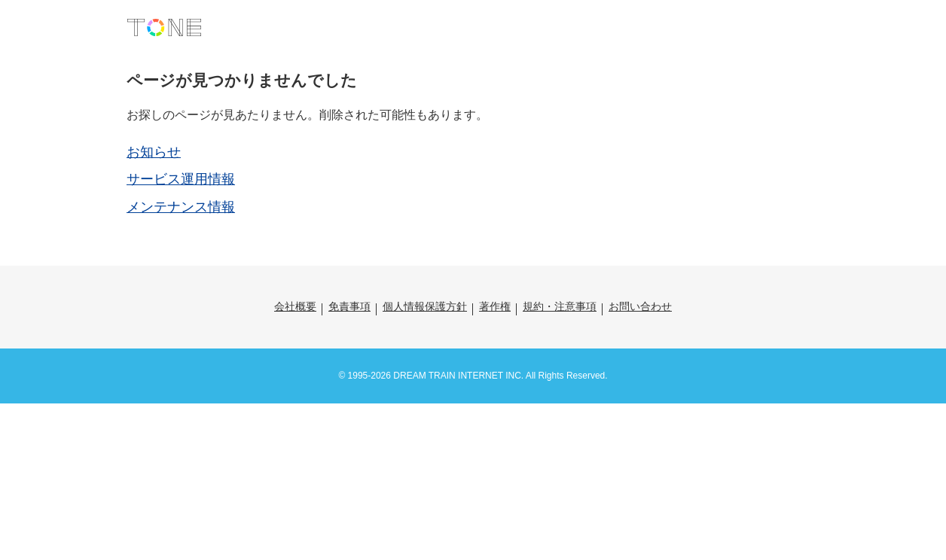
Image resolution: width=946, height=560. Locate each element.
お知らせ (154, 152)
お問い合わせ (640, 306)
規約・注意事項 (560, 306)
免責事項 (349, 306)
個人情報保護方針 (425, 306)
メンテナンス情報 (181, 207)
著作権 (495, 306)
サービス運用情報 (181, 179)
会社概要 (295, 306)
